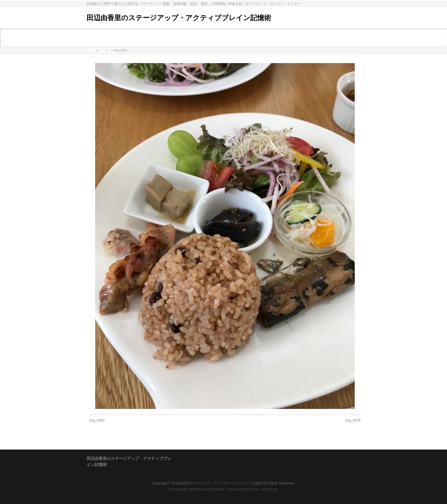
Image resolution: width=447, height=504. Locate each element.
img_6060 (97, 420)
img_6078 (353, 420)
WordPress (197, 489)
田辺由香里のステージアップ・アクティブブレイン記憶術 (179, 18)
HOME (91, 50)
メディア (105, 50)
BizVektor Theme (224, 489)
